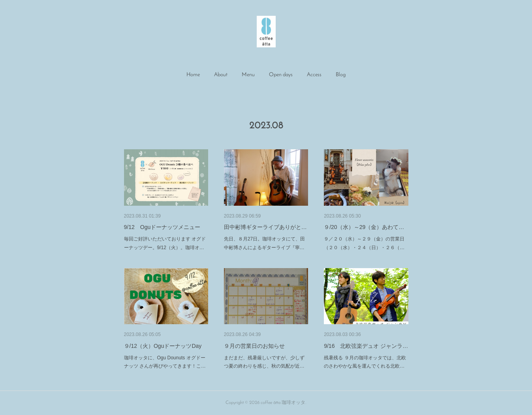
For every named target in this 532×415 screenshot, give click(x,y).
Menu (248, 75)
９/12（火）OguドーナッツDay (163, 346)
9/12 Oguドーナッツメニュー (162, 227)
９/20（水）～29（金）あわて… (364, 227)
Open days (281, 75)
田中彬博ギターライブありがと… (265, 227)
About (221, 75)
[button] (193, 75)
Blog (341, 75)
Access (314, 75)
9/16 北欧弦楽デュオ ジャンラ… (366, 346)
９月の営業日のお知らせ (254, 346)
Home (193, 75)
